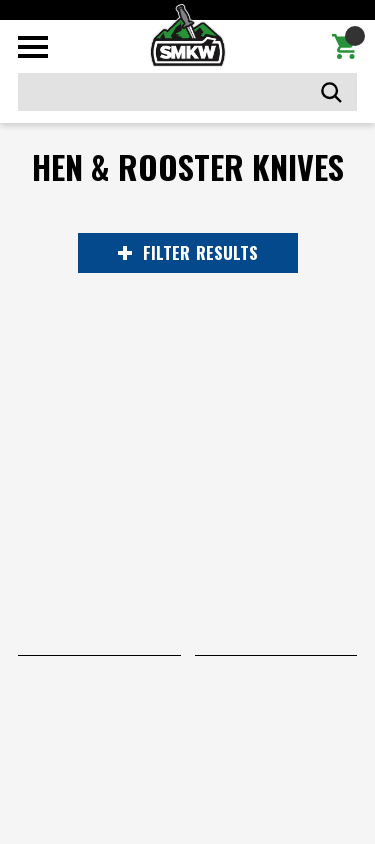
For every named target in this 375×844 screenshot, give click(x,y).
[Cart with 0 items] (344, 47)
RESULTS (188, 253)
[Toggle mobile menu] (33, 47)
